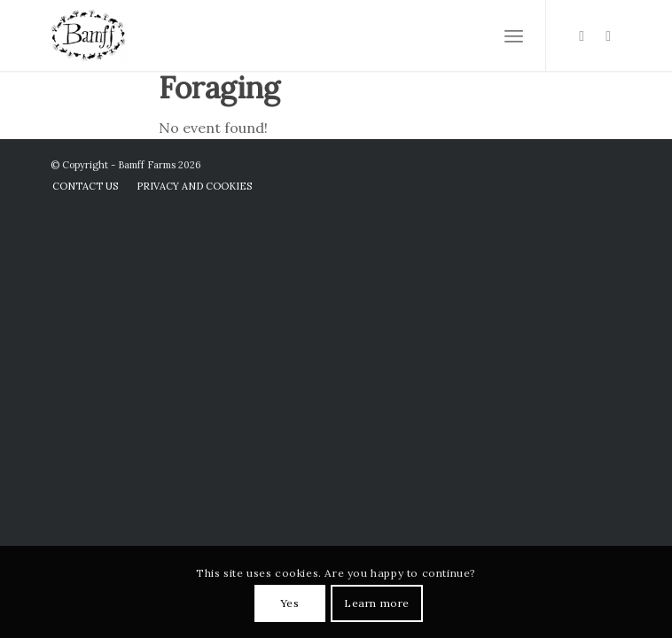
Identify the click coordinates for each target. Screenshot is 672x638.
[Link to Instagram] (582, 36)
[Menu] (514, 35)
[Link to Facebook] (608, 36)
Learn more (377, 603)
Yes (290, 603)
